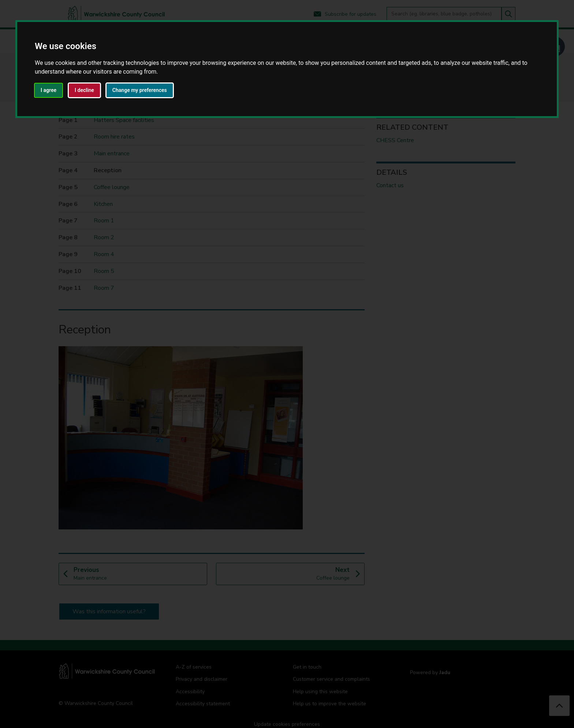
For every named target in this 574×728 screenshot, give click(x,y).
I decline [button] (84, 90)
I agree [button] (49, 90)
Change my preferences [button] (140, 90)
